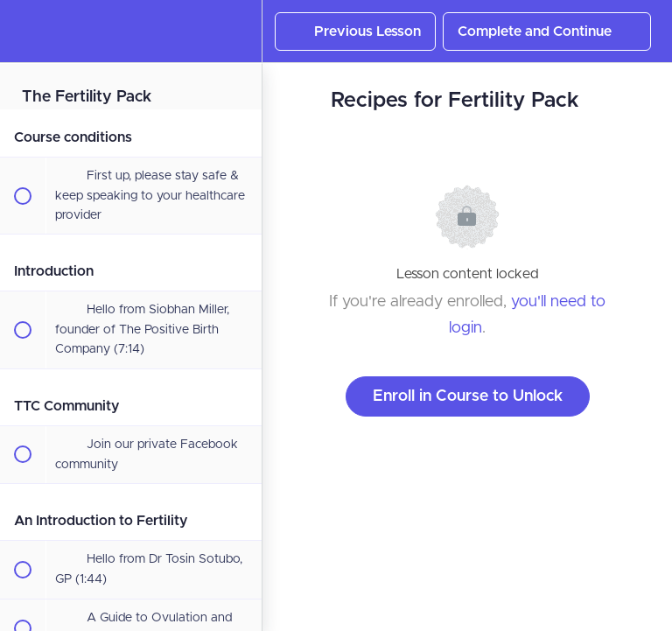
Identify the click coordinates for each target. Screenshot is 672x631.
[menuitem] (240, 31)
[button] (22, 31)
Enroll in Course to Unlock (468, 396)
